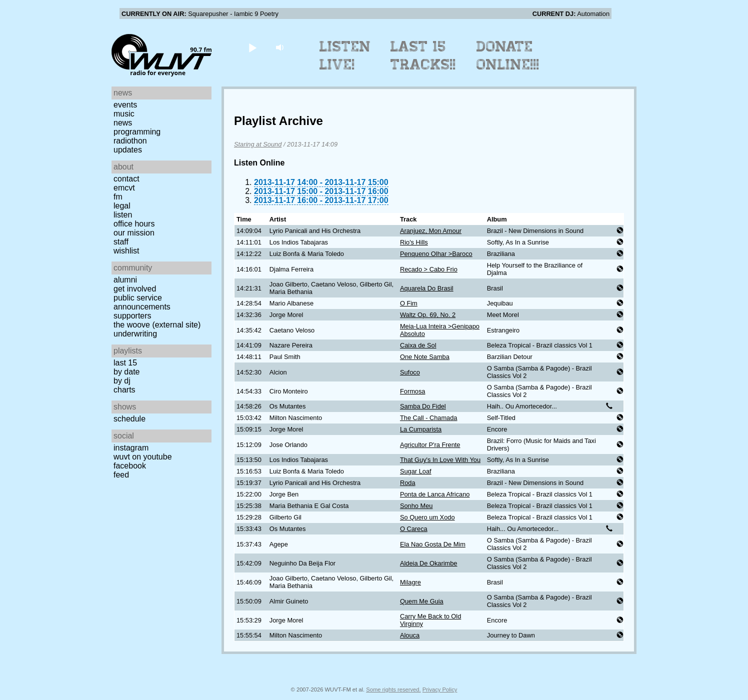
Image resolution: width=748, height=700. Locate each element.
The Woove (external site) (157, 325)
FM (118, 197)
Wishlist (126, 251)
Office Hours (134, 224)
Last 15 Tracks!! (423, 55)
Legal (122, 206)
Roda (408, 483)
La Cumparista (421, 429)
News (123, 123)
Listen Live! (345, 55)
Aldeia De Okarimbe (429, 563)
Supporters (132, 316)
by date (126, 372)
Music (124, 114)
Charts (124, 390)
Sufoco (410, 372)
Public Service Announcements (142, 302)
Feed (121, 475)
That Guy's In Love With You (440, 460)
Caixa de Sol (418, 345)
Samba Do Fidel (423, 406)
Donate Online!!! (508, 55)
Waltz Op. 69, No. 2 (428, 315)
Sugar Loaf (416, 471)
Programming (137, 132)
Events (125, 105)
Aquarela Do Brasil (427, 288)
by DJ (122, 381)
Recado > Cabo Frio (429, 269)
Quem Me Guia (422, 601)
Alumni (125, 280)
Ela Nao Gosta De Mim (433, 544)
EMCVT (124, 188)
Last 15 (125, 363)
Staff (121, 242)
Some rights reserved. (393, 689)
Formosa (413, 391)
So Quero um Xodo (427, 517)
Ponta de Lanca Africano (435, 494)
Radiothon (130, 141)
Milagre (410, 582)
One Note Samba (425, 357)
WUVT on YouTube (143, 457)
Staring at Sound (258, 144)
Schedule (129, 419)
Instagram (131, 448)
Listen (123, 215)
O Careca (414, 529)
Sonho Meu (416, 506)
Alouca (410, 635)
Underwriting (135, 334)
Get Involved (135, 289)
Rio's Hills (414, 242)
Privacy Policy (440, 689)
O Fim (409, 303)
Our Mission (134, 233)
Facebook (130, 466)
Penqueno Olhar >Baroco (436, 254)
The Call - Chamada (429, 418)
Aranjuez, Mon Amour (431, 231)
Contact (126, 179)
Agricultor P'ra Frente (430, 445)
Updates (128, 150)
